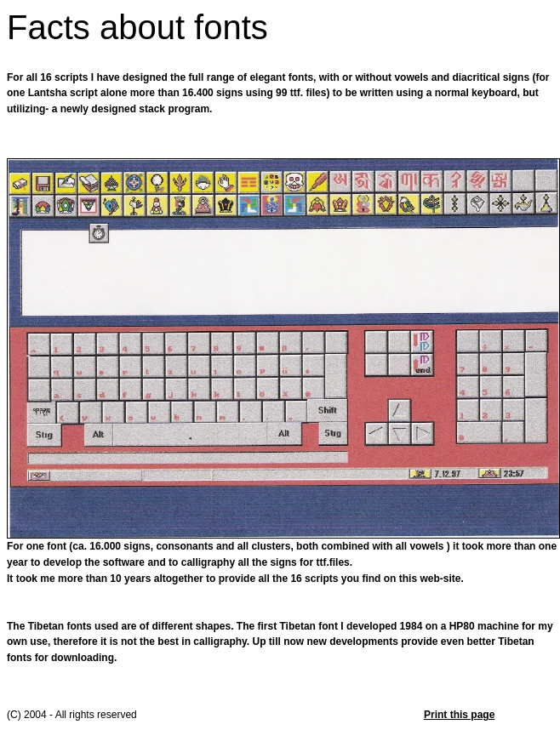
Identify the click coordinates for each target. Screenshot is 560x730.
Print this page (459, 715)
